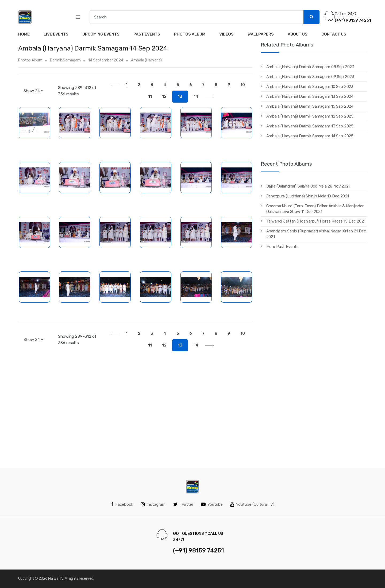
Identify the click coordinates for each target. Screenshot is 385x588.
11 (150, 96)
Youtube (212, 504)
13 (180, 96)
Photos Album (190, 34)
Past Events (147, 34)
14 (196, 96)
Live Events (56, 34)
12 (164, 96)
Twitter (183, 504)
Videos (226, 34)
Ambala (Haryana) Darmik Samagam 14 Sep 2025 (310, 136)
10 (243, 85)
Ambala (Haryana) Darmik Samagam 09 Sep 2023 (310, 77)
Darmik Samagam (65, 60)
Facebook (122, 504)
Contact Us (334, 34)
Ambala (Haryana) (146, 60)
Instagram (153, 504)
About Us (298, 34)
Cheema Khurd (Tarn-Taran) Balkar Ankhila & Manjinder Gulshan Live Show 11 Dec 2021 (315, 209)
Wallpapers (261, 34)
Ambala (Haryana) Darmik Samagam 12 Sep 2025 (310, 116)
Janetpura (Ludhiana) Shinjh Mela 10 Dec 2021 (308, 196)
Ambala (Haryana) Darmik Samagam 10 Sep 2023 (310, 87)
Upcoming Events (101, 34)
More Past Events (283, 247)
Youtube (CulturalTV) (252, 504)
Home (24, 34)
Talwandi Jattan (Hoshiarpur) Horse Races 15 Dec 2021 (316, 221)
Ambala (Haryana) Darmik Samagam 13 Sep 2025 (310, 126)
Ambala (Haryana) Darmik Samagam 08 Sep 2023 (310, 67)
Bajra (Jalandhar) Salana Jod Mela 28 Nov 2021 (308, 186)
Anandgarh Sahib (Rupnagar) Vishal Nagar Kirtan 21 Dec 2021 (316, 234)
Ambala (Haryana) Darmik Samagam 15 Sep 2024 (310, 106)
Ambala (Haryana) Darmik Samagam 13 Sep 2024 (310, 96)
